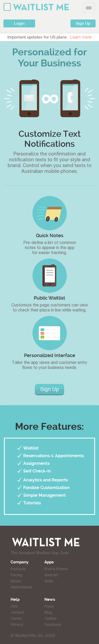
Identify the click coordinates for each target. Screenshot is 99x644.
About (16, 581)
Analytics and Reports (46, 480)
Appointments (69, 456)
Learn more (81, 37)
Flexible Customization (46, 488)
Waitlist (31, 448)
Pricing (16, 575)
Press (49, 606)
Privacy (17, 625)
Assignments (36, 463)
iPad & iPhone (56, 569)
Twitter (50, 618)
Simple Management (44, 495)
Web (49, 581)
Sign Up (83, 23)
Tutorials (32, 503)
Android (51, 575)
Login (19, 23)
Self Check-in (37, 471)
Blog (48, 612)
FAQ (14, 606)
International (21, 587)
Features (18, 569)
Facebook (53, 625)
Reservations (37, 456)
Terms (16, 618)
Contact (17, 612)
